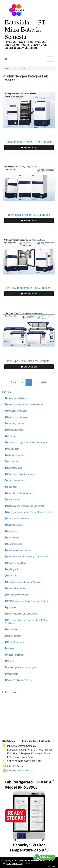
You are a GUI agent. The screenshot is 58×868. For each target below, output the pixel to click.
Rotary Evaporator (15, 642)
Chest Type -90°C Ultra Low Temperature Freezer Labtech (29, 361)
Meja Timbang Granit (16, 563)
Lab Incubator (12, 538)
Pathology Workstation (17, 595)
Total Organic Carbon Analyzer (20, 667)
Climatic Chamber (14, 455)
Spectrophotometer (15, 655)
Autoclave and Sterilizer (17, 398)
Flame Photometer (15, 481)
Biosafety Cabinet (14, 424)
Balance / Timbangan (16, 411)
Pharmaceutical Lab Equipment (21, 614)
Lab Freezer (12, 531)
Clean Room (12, 449)
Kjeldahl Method (14, 525)
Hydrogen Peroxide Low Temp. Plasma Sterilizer (29, 512)
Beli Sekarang (29, 148)
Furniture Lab (12, 500)
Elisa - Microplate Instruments (20, 474)
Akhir (44, 382)
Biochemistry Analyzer (16, 417)
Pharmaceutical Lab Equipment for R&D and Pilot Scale (27, 622)
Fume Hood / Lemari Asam (19, 493)
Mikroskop (11, 576)
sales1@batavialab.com (20, 771)
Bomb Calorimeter (14, 430)
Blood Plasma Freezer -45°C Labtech (29, 142)
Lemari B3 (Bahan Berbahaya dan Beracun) (27, 557)
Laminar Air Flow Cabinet (18, 550)
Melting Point (12, 569)
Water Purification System (18, 680)
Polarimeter (11, 629)
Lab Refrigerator (14, 544)
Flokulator (11, 487)
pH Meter (10, 607)
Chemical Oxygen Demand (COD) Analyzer (26, 443)
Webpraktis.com (14, 863)
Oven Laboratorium (15, 588)
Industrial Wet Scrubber (17, 519)
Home (7, 69)
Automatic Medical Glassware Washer (24, 404)
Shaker (9, 648)
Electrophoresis (13, 468)
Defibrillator (11, 462)
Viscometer (11, 674)
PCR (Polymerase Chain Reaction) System (26, 601)
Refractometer (13, 636)
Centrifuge (11, 436)
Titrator (9, 661)
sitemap (27, 863)
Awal (14, 382)
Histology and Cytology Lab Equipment (24, 506)
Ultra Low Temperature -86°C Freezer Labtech (29, 288)
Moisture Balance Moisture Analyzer (23, 582)
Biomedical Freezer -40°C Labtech (29, 215)
